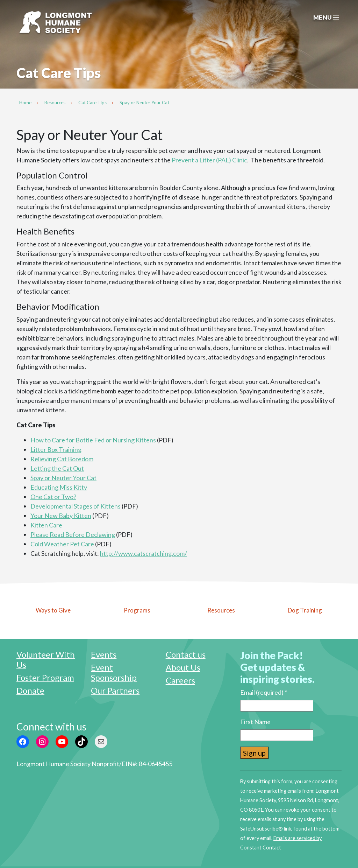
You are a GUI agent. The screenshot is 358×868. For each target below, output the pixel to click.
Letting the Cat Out (57, 468)
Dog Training (305, 610)
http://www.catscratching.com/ (144, 553)
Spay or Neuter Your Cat (63, 478)
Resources (221, 610)
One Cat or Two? (53, 497)
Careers (180, 680)
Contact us (186, 654)
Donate (30, 690)
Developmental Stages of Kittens (76, 506)
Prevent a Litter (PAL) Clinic (209, 160)
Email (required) (264, 692)
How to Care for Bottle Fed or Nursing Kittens (93, 440)
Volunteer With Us (46, 659)
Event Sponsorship (114, 672)
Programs (137, 610)
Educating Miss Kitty (59, 487)
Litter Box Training (56, 449)
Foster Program (45, 677)
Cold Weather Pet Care (62, 544)
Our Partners (115, 690)
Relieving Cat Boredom (62, 459)
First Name (255, 722)
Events (104, 654)
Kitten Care (46, 525)
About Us (183, 667)
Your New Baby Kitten (61, 516)
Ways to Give (53, 610)
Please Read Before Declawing (73, 534)
